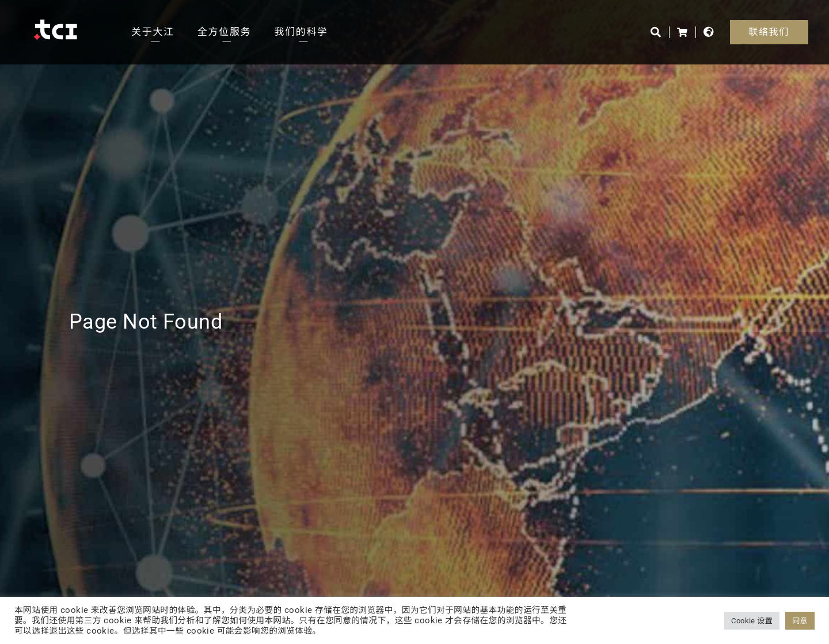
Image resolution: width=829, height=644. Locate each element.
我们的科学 (301, 32)
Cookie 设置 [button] (752, 621)
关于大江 (153, 32)
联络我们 (769, 32)
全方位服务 (225, 32)
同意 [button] (800, 621)
